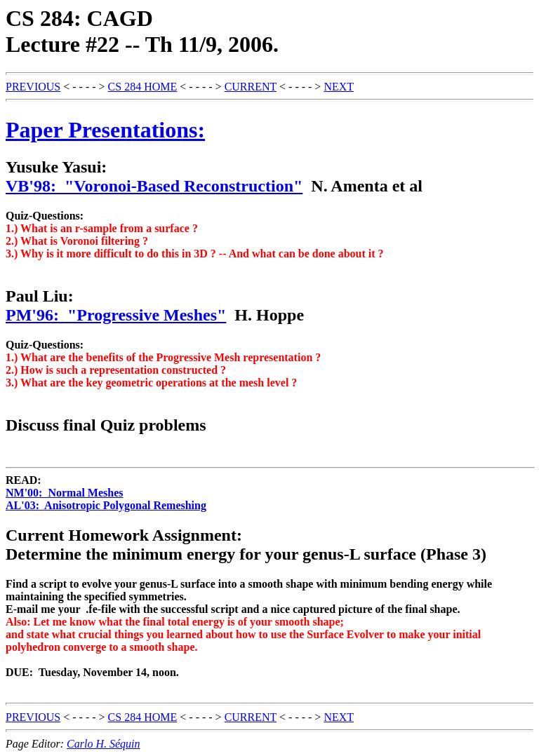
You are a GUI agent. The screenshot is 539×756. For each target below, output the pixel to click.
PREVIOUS (33, 87)
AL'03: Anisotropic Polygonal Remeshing (106, 505)
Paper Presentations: (105, 130)
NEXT (339, 87)
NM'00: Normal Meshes (65, 493)
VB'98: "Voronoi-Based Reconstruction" (154, 186)
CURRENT (251, 87)
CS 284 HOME (143, 87)
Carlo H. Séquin (103, 744)
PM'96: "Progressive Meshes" (116, 315)
